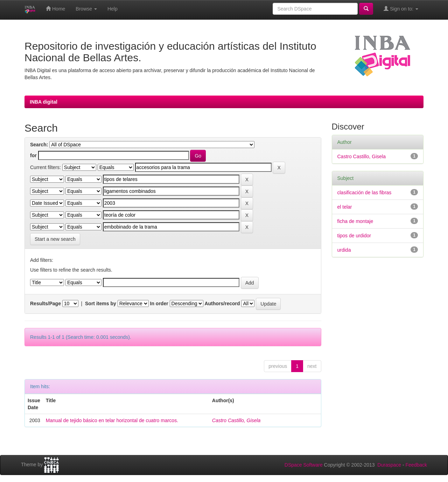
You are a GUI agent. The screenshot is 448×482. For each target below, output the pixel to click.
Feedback (416, 465)
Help (113, 9)
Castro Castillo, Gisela (236, 420)
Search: (39, 145)
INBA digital (44, 102)
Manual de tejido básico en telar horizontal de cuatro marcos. (112, 420)
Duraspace (389, 465)
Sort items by (101, 303)
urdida (344, 250)
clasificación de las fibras (365, 193)
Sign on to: (401, 9)
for (33, 155)
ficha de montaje (355, 221)
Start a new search (55, 239)
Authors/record (222, 303)
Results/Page (45, 303)
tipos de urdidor (354, 236)
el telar (345, 207)
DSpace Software (304, 465)
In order (159, 303)
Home (55, 9)
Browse (86, 9)
